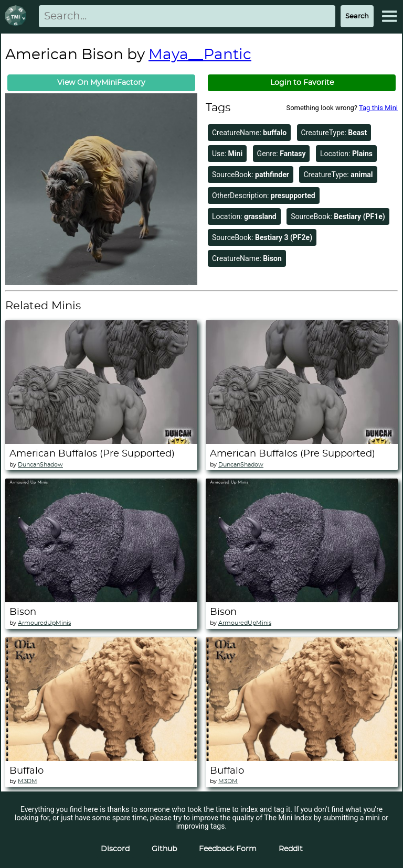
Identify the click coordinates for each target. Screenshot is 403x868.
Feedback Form (228, 849)
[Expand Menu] (389, 16)
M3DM (28, 781)
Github (164, 849)
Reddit (291, 849)
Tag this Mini (378, 108)
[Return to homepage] (18, 17)
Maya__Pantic (200, 55)
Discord (115, 849)
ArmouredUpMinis (44, 623)
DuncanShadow (40, 465)
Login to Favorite (302, 83)
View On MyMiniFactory (101, 83)
